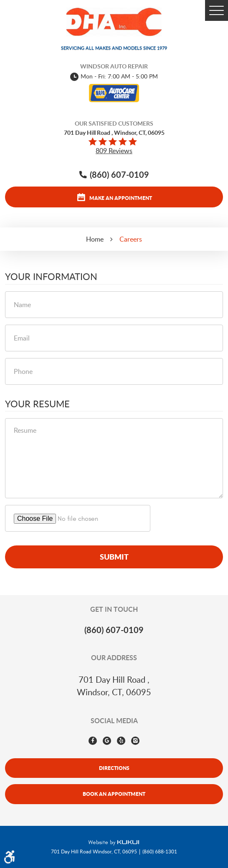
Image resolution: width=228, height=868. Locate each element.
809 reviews (114, 151)
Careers (131, 239)
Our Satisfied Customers (114, 123)
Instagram (135, 741)
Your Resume (37, 404)
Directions (114, 768)
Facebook (93, 741)
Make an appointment (121, 198)
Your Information (51, 277)
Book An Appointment (114, 794)
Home (95, 239)
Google (107, 741)
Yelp (121, 741)
